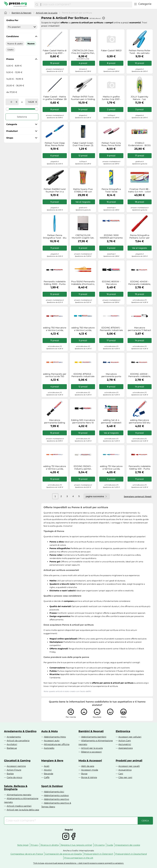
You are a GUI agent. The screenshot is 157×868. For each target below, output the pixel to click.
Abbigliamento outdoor (56, 795)
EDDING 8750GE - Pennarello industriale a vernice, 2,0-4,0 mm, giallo (83, 375)
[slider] (7, 109)
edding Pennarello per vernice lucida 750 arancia (55, 375)
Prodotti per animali (129, 761)
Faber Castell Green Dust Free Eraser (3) (83, 144)
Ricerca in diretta (50, 845)
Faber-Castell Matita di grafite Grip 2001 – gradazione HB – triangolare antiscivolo (55, 52)
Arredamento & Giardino (20, 731)
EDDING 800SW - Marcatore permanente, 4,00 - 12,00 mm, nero (111, 283)
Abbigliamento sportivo (57, 799)
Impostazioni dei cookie (128, 845)
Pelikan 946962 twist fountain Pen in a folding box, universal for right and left (55, 190)
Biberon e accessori (91, 752)
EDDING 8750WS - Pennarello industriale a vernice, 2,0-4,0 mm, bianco (111, 329)
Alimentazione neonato (19, 795)
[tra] (11, 102)
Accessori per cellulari (130, 737)
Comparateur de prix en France (27, 854)
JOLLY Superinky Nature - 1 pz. (140, 98)
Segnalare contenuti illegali (138, 496)
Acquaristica (125, 770)
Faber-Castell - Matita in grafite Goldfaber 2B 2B (55, 98)
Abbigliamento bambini (94, 737)
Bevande (49, 774)
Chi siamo (100, 845)
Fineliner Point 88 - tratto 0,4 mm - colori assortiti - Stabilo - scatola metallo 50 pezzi (140, 190)
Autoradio (49, 748)
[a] (31, 102)
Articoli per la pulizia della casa (23, 810)
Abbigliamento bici (54, 792)
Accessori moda (90, 770)
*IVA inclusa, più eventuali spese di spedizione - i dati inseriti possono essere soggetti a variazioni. (78, 863)
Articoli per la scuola (47, 13)
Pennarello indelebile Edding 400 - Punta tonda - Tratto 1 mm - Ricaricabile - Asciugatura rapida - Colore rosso (140, 468)
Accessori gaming (16, 766)
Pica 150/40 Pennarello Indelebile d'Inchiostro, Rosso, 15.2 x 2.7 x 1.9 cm (83, 283)
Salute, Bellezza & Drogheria (16, 788)
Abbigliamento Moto (55, 737)
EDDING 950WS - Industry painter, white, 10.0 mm (83, 468)
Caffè (47, 777)
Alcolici (48, 770)
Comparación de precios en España (63, 854)
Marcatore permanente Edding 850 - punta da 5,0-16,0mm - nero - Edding (55, 421)
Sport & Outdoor (52, 786)
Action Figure (14, 770)
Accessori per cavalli (129, 766)
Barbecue (12, 748)
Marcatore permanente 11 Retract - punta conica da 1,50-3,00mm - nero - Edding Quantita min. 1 (140, 329)
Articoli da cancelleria (18, 741)
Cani (121, 774)
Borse (84, 774)
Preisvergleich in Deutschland (131, 854)
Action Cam (125, 741)
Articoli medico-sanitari (19, 806)
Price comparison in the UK (79, 858)
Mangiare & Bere (52, 761)
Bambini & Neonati (21, 13)
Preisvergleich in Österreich (99, 854)
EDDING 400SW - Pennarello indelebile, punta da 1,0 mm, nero (140, 375)
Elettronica (123, 731)
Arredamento (14, 737)
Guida (110, 845)
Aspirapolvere (126, 748)
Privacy (35, 845)
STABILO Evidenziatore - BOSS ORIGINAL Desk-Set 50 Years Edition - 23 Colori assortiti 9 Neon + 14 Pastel (140, 144)
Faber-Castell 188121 (111, 51)
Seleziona (22, 117)
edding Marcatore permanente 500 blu (140, 421)
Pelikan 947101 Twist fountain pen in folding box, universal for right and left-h (83, 98)
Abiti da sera (88, 766)
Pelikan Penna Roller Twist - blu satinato (140, 52)
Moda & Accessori (90, 761)
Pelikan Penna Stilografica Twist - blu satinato (55, 237)
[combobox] (86, 5)
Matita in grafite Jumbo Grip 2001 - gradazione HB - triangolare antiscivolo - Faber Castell (111, 98)
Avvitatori (12, 744)
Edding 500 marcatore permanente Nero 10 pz (83, 421)
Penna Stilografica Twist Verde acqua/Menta (111, 190)
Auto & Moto (50, 731)
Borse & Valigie (89, 777)
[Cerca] (37, 5)
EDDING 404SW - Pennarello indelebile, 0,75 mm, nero (140, 283)
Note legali (23, 845)
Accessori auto (52, 741)
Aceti (47, 766)
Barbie (10, 774)
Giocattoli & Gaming (17, 761)
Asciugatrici (125, 744)
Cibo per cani (125, 777)
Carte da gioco (14, 777)
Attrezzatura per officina (57, 744)
